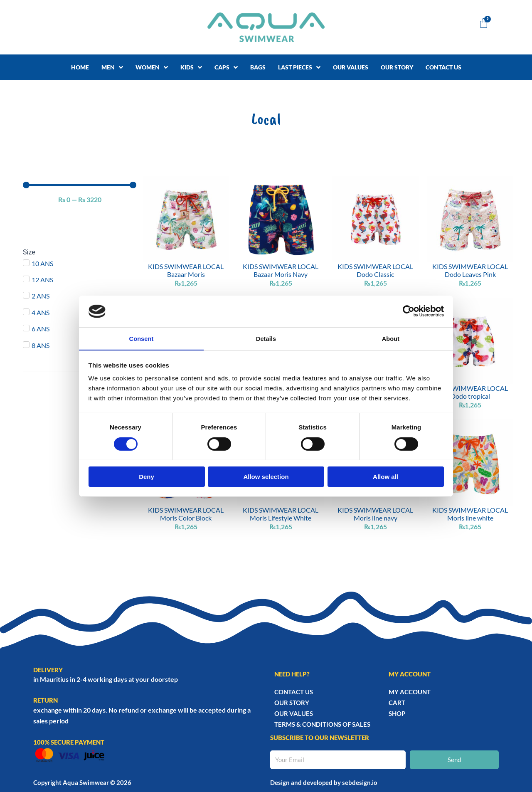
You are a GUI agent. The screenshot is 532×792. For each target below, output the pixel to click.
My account (410, 692)
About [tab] (391, 338)
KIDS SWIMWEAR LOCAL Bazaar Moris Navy (281, 270)
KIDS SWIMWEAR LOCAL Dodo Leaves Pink (470, 270)
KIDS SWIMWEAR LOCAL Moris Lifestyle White (281, 514)
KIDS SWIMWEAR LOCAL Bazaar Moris (186, 270)
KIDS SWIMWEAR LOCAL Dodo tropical (470, 392)
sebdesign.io (360, 782)
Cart (397, 703)
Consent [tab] (142, 338)
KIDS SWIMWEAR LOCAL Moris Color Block (186, 514)
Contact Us (294, 692)
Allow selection (266, 477)
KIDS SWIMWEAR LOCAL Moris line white (470, 514)
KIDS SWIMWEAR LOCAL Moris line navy (375, 514)
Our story (292, 703)
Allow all (385, 477)
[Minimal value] (80, 185)
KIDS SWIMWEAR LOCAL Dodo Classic (375, 270)
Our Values (294, 713)
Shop (397, 713)
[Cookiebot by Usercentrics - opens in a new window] (408, 311)
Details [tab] (266, 338)
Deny (147, 477)
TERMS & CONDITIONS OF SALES (322, 724)
